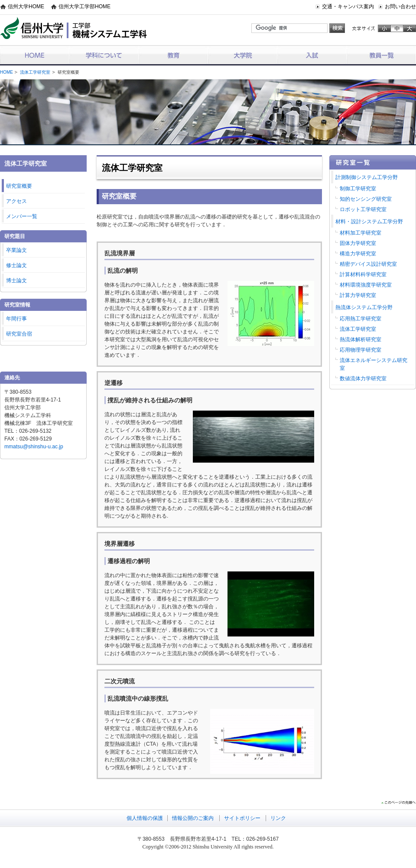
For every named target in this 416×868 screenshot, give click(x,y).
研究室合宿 (19, 334)
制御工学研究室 (358, 189)
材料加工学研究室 (361, 233)
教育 (173, 55)
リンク (278, 818)
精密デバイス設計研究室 (368, 264)
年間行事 (16, 319)
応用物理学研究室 (361, 350)
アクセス (16, 201)
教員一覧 (381, 55)
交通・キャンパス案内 (348, 7)
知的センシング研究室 (366, 199)
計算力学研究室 (358, 295)
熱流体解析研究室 (361, 339)
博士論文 (16, 281)
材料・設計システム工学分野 (369, 222)
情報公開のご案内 (193, 818)
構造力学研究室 (358, 254)
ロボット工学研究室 (363, 209)
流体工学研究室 (35, 72)
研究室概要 (19, 186)
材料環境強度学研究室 (366, 285)
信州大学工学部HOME (84, 7)
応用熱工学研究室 (361, 319)
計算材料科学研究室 (363, 274)
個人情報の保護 (145, 818)
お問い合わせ (400, 7)
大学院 (243, 55)
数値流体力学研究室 (363, 379)
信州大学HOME (26, 7)
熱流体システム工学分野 (364, 307)
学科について (104, 55)
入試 (312, 55)
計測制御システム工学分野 (367, 177)
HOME (35, 55)
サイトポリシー (242, 818)
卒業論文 (16, 250)
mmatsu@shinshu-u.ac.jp (34, 447)
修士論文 (16, 265)
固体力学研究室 (358, 243)
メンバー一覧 (22, 216)
